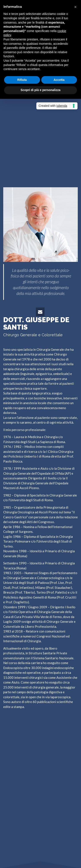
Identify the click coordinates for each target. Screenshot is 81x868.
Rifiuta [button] (22, 80)
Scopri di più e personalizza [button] (40, 90)
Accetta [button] (59, 80)
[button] (75, 7)
